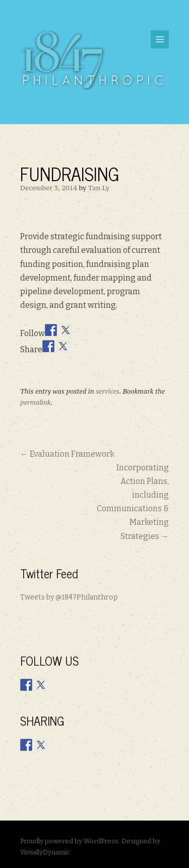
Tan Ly (99, 188)
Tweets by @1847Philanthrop (69, 597)
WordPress (101, 841)
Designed (136, 841)
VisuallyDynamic (45, 852)
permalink (36, 402)
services (108, 391)
